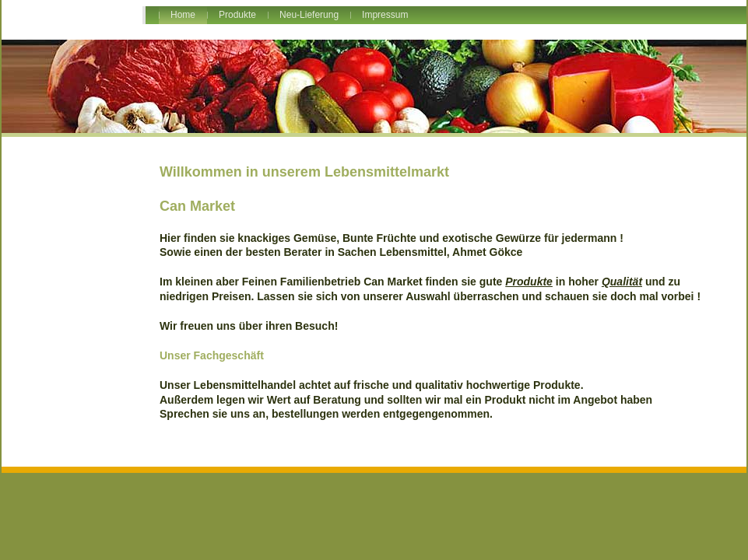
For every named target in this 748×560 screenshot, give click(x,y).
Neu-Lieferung (309, 15)
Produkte (237, 15)
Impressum (385, 15)
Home (183, 15)
